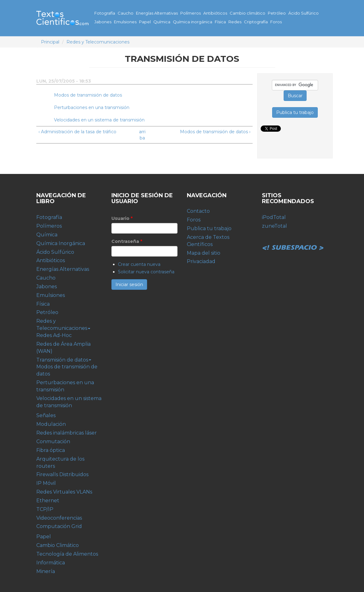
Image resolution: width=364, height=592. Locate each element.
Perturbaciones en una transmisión (92, 107)
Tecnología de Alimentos (67, 554)
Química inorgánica (193, 22)
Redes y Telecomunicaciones (98, 42)
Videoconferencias (59, 518)
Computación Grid (59, 526)
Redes (235, 22)
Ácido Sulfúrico (303, 13)
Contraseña (127, 241)
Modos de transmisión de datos (88, 95)
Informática (51, 563)
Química (162, 22)
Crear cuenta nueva (139, 264)
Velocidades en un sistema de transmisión (99, 120)
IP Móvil (46, 483)
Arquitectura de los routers (60, 462)
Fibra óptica (51, 450)
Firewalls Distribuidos (62, 474)
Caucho (126, 13)
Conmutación (53, 442)
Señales (46, 415)
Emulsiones (125, 22)
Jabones (103, 22)
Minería (46, 571)
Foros (276, 22)
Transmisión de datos (64, 360)
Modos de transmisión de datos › (215, 132)
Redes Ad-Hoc (54, 335)
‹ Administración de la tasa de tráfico (77, 132)
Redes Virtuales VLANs (64, 492)
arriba (142, 135)
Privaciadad (201, 261)
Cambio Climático (58, 545)
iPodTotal (274, 217)
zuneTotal (274, 226)
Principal (50, 42)
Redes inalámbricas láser (67, 433)
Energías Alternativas (157, 13)
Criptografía (256, 22)
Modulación (51, 424)
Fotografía (105, 13)
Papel (145, 22)
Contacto (198, 211)
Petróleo (277, 13)
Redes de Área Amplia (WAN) (63, 348)
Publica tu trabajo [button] (295, 112)
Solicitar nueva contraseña (146, 272)
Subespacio (293, 241)
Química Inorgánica (61, 243)
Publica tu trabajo (209, 228)
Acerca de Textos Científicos (208, 241)
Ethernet (48, 501)
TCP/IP (45, 509)
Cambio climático (247, 13)
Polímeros (191, 13)
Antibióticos (215, 13)
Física (220, 22)
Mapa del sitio (204, 253)
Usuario (122, 218)
